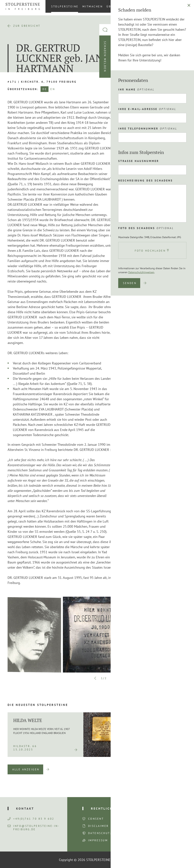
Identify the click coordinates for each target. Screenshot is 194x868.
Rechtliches (104, 808)
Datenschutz (100, 833)
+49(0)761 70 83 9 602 (31, 819)
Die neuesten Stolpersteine (38, 705)
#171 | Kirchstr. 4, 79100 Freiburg (42, 82)
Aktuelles (137, 6)
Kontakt (159, 6)
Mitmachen (93, 6)
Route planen (147, 164)
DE (45, 89)
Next (113, 678)
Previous (95, 678)
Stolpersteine (65, 6)
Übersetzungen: (23, 89)
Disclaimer (98, 826)
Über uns (115, 6)
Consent (96, 819)
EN (53, 89)
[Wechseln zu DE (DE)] (186, 6)
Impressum (98, 840)
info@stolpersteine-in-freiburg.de (34, 828)
